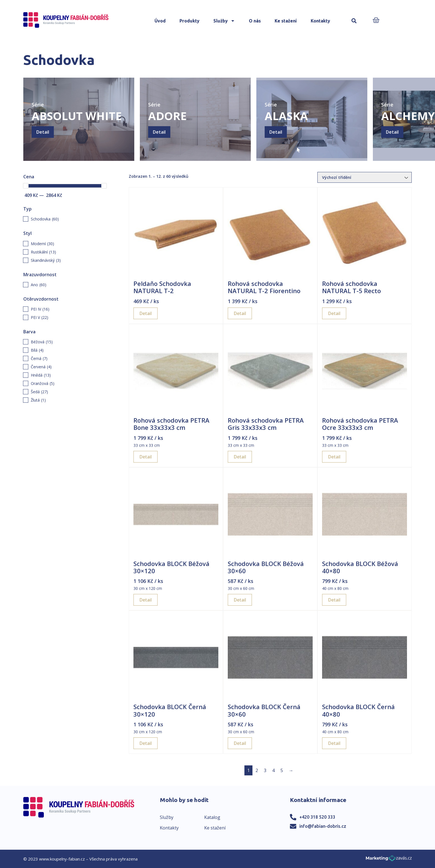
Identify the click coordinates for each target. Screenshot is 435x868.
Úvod (160, 21)
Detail (43, 132)
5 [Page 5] (282, 770)
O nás (255, 21)
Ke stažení (286, 21)
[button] (354, 21)
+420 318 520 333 (317, 817)
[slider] (26, 186)
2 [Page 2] (257, 770)
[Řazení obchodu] (365, 177)
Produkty (189, 21)
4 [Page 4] (273, 770)
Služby (224, 21)
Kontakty (320, 21)
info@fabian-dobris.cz (323, 826)
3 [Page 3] (265, 770)
